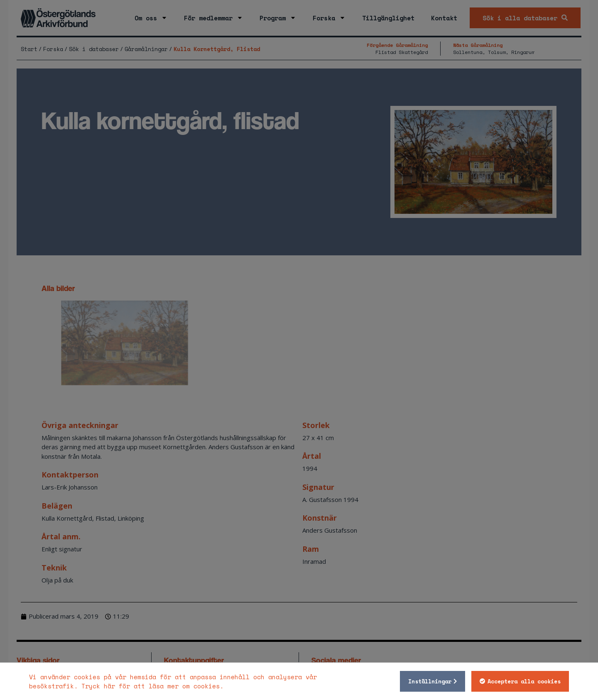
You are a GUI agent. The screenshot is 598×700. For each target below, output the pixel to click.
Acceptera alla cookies (524, 681)
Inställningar (430, 681)
